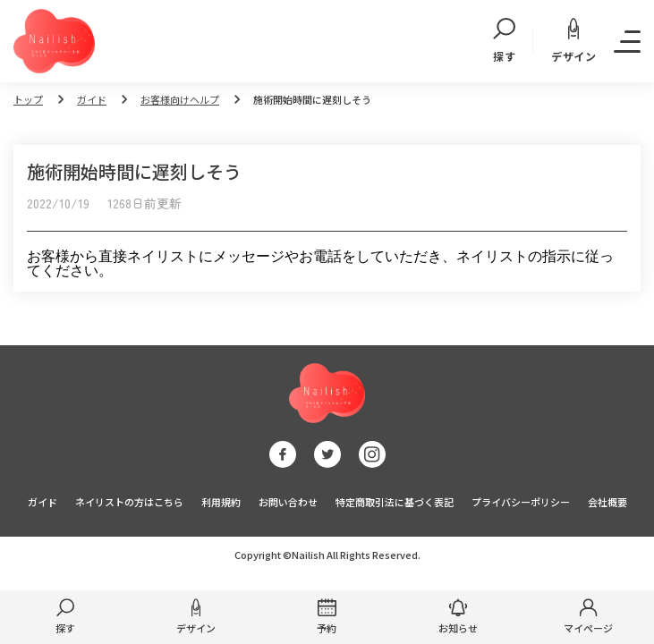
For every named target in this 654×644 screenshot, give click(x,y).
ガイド (92, 99)
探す (504, 41)
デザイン (573, 41)
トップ (28, 99)
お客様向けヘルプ (180, 99)
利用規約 (221, 502)
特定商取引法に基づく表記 (395, 502)
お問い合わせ (288, 502)
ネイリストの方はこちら (129, 502)
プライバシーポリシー (521, 502)
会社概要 (607, 502)
